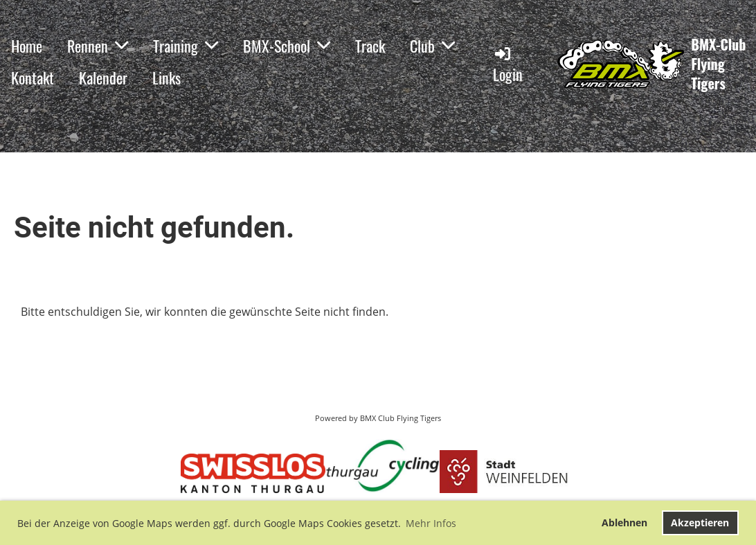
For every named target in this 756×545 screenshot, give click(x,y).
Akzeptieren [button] (700, 522)
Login (508, 65)
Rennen (98, 46)
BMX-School (287, 46)
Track (370, 46)
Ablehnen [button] (624, 522)
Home (27, 46)
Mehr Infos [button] (431, 523)
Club (432, 46)
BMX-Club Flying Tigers (718, 64)
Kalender (103, 78)
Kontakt (33, 78)
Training (186, 46)
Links (166, 78)
